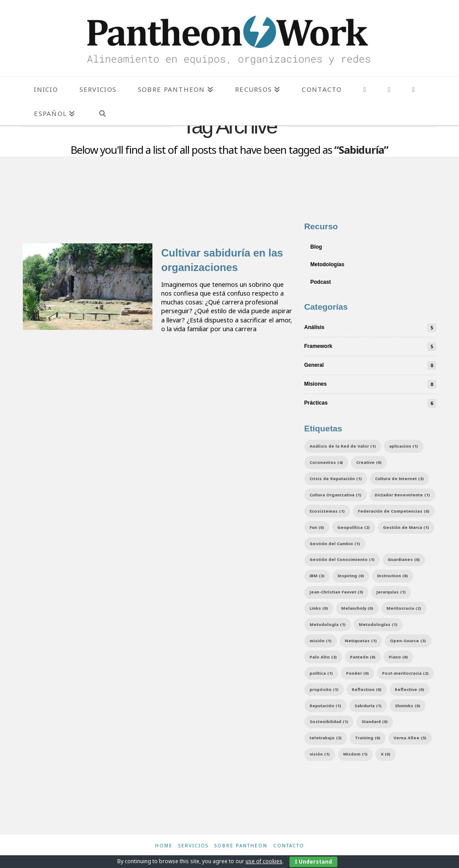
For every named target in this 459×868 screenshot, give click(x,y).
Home (164, 846)
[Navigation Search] (102, 113)
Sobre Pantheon (241, 846)
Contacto (289, 846)
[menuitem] (54, 113)
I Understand (313, 862)
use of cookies (264, 861)
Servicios (193, 846)
